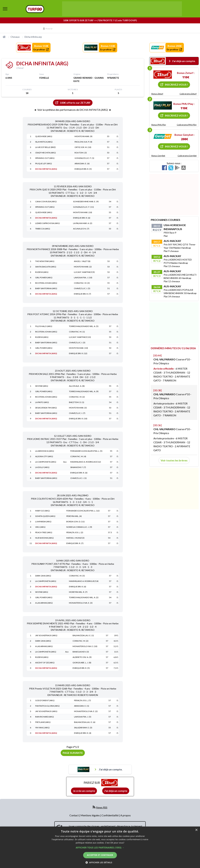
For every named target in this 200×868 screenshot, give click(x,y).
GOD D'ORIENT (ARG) (45, 700)
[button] (100, 848)
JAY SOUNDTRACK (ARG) (46, 635)
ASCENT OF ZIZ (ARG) (45, 663)
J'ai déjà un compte (116, 791)
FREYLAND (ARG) (43, 722)
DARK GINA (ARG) (43, 576)
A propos (126, 815)
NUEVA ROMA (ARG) (44, 538)
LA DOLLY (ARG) (42, 467)
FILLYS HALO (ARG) (44, 326)
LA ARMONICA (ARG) (45, 451)
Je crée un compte (84, 791)
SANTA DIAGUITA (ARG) (46, 267)
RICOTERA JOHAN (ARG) (46, 283)
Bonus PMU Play (159, 125)
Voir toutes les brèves (174, 460)
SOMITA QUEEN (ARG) (45, 516)
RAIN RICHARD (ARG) (45, 717)
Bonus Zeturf (157, 94)
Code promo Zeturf (188, 94)
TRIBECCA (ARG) (43, 229)
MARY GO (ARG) (42, 511)
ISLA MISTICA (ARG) (44, 142)
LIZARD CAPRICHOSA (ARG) (47, 223)
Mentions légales (90, 815)
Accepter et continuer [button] (100, 855)
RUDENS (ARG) (42, 272)
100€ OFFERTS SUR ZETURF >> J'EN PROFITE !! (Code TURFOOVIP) (100, 20)
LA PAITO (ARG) (42, 402)
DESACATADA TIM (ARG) (46, 408)
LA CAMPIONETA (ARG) (46, 462)
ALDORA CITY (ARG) (44, 456)
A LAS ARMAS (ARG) (44, 603)
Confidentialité (110, 815)
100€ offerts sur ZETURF (73, 103)
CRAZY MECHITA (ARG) (46, 153)
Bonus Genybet (158, 156)
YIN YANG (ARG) (42, 728)
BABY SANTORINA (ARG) (46, 288)
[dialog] (100, 847)
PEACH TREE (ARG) (44, 532)
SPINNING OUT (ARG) (45, 158)
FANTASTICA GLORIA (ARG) (47, 706)
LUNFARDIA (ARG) (43, 522)
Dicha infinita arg (33, 37)
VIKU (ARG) (40, 527)
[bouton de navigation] (5, 9)
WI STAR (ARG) (42, 386)
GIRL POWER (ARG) (44, 278)
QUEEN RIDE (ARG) (44, 136)
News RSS (102, 807)
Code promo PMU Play (187, 125)
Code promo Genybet (187, 156)
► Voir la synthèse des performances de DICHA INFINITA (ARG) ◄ (73, 110)
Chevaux (15, 37)
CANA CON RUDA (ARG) (46, 201)
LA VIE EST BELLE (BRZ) (45, 147)
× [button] (196, 830)
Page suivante (73, 753)
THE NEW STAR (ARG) (45, 261)
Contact (74, 815)
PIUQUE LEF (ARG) (44, 163)
